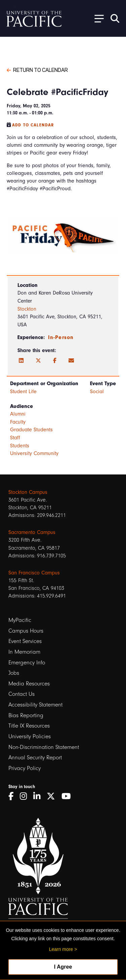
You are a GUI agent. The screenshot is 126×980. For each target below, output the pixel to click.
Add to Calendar (33, 125)
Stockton (27, 309)
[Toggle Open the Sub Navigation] (97, 18)
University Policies (30, 736)
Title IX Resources (29, 726)
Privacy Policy (25, 768)
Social (97, 392)
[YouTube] (69, 796)
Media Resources (29, 684)
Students (20, 446)
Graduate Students (31, 430)
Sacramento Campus (32, 532)
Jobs (14, 673)
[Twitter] (38, 361)
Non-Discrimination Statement (44, 747)
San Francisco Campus (34, 573)
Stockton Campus (28, 492)
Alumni (18, 414)
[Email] (71, 361)
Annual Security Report (35, 757)
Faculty (18, 422)
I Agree (63, 967)
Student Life (23, 392)
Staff (15, 438)
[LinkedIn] (21, 361)
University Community (34, 453)
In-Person (61, 337)
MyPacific (20, 620)
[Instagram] (26, 796)
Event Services (25, 641)
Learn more (61, 949)
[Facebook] (55, 361)
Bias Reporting (26, 715)
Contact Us (22, 694)
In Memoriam (24, 652)
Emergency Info (27, 663)
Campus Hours (26, 631)
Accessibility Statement (35, 705)
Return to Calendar (37, 70)
